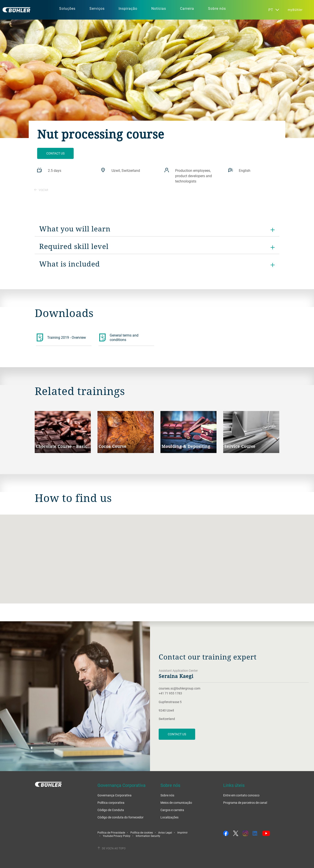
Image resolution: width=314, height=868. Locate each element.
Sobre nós (167, 795)
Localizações (169, 817)
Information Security (148, 836)
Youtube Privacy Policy (117, 836)
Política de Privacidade (111, 832)
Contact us (55, 153)
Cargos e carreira (172, 810)
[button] (157, 555)
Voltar (41, 190)
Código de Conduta (111, 810)
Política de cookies (142, 832)
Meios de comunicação (176, 803)
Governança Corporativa (114, 795)
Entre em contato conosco (241, 795)
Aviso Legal (165, 832)
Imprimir (182, 832)
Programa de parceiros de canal (245, 803)
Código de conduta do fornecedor (121, 817)
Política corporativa (111, 803)
